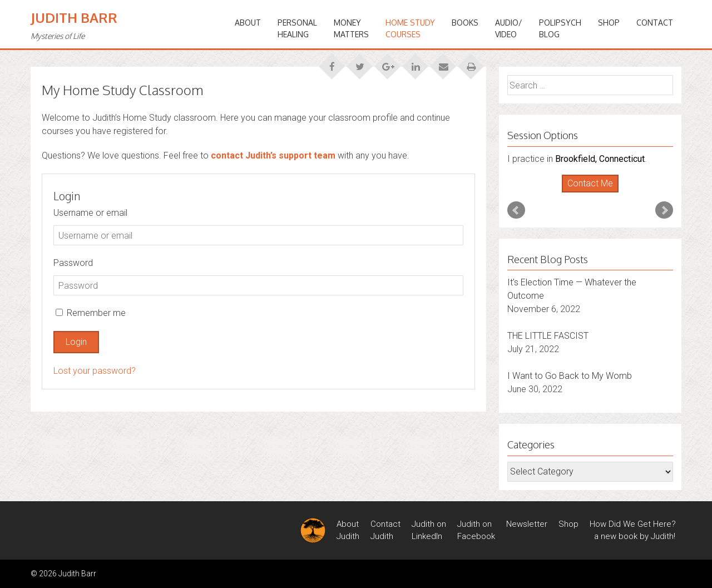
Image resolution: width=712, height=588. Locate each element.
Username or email (90, 213)
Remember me (91, 313)
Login (76, 342)
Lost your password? (95, 371)
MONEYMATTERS (351, 28)
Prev (516, 210)
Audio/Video (509, 28)
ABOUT (248, 23)
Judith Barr (74, 18)
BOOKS (465, 23)
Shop (609, 23)
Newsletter (527, 524)
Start (586, 193)
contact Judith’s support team (273, 155)
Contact (655, 23)
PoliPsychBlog (560, 28)
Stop (595, 193)
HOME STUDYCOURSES (410, 28)
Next (664, 210)
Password (73, 263)
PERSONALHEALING (297, 28)
